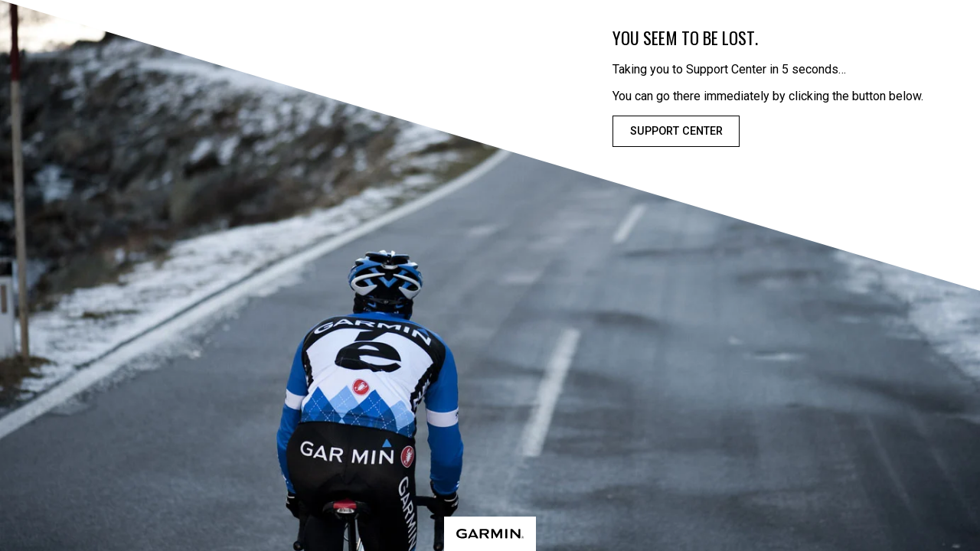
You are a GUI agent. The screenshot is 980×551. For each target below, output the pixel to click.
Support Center (676, 131)
